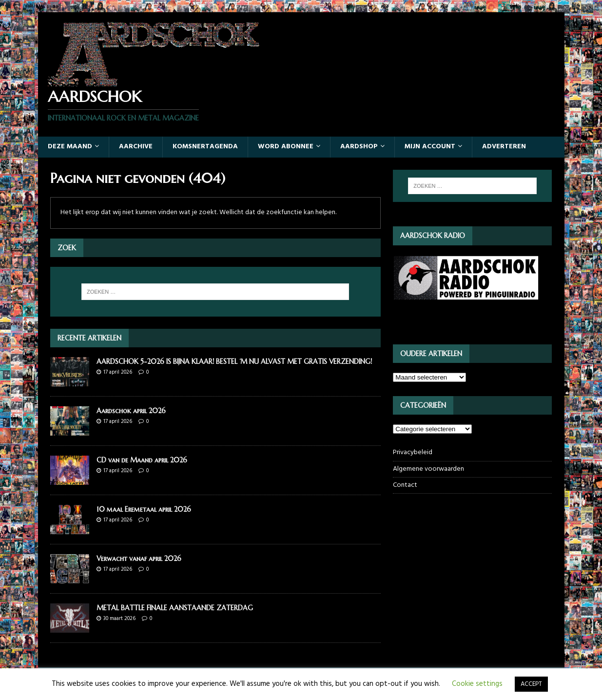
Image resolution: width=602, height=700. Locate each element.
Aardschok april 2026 (131, 411)
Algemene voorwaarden (428, 469)
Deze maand (70, 147)
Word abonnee (286, 147)
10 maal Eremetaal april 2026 (144, 509)
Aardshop (359, 147)
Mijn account (430, 147)
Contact (405, 485)
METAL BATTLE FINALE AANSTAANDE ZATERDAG (175, 608)
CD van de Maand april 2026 (142, 460)
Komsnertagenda (205, 147)
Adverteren (504, 147)
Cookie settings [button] (477, 684)
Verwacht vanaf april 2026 (139, 559)
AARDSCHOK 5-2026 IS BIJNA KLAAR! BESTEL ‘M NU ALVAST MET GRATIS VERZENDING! (234, 361)
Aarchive (136, 147)
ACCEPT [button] (531, 684)
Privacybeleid (413, 453)
